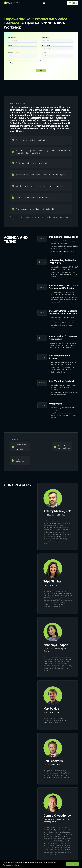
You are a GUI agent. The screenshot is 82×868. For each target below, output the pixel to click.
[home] (13, 3)
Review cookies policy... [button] (11, 865)
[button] (44, 3)
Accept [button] (73, 864)
